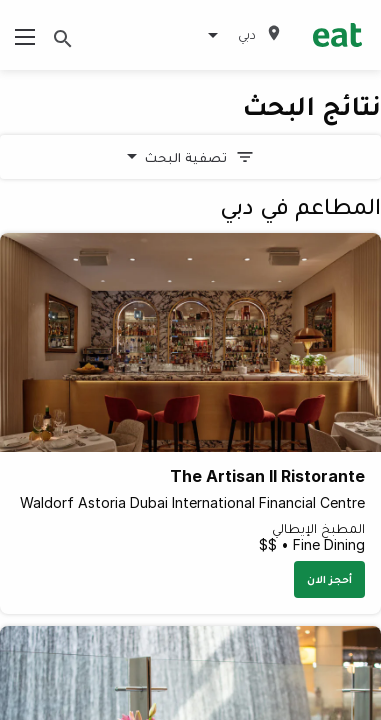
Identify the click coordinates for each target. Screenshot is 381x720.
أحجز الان (329, 579)
